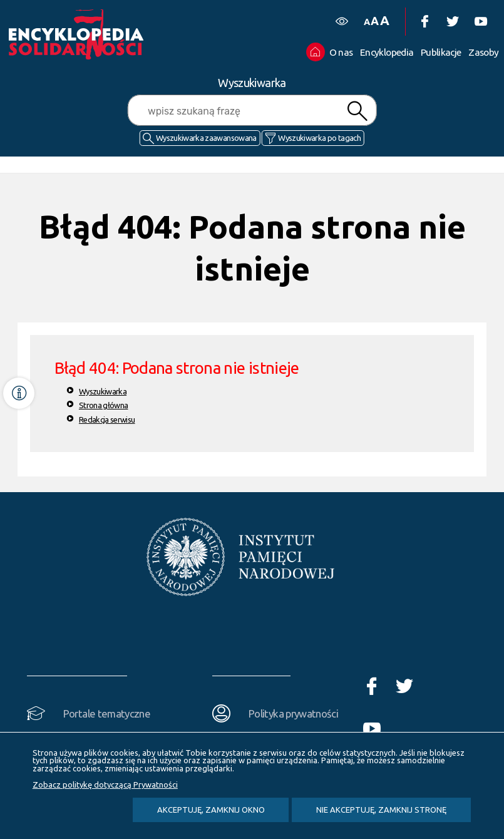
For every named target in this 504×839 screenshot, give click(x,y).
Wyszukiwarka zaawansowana (206, 138)
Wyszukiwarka (103, 391)
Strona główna (104, 405)
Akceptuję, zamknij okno (211, 810)
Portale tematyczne (107, 713)
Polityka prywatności (293, 713)
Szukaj (357, 111)
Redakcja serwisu (107, 419)
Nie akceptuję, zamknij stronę (381, 810)
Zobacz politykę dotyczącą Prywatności (105, 785)
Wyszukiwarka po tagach (319, 138)
